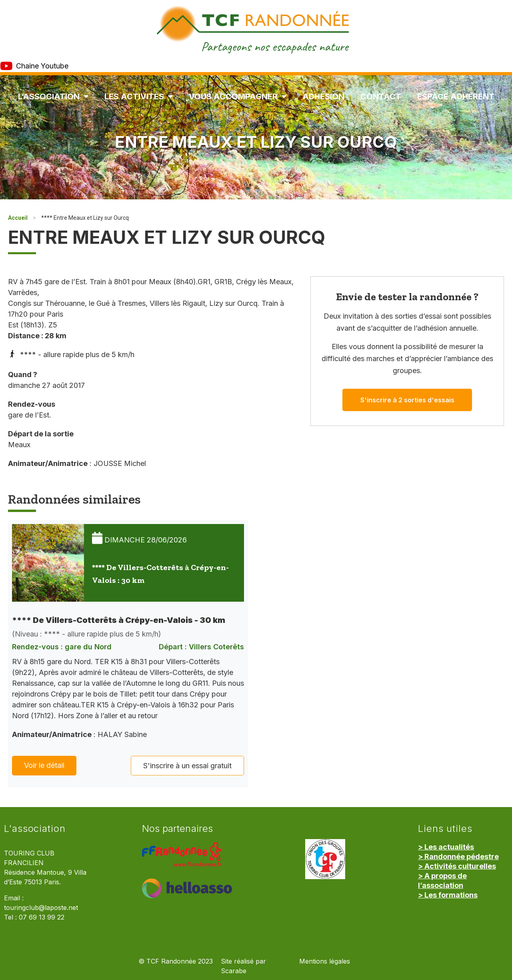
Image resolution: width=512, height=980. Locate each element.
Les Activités (139, 96)
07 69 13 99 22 (42, 917)
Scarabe (234, 971)
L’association (53, 96)
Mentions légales (325, 961)
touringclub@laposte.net (41, 908)
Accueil (18, 218)
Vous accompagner (238, 96)
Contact (381, 96)
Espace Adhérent (456, 96)
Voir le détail (44, 765)
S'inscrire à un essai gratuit (187, 766)
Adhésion (323, 96)
